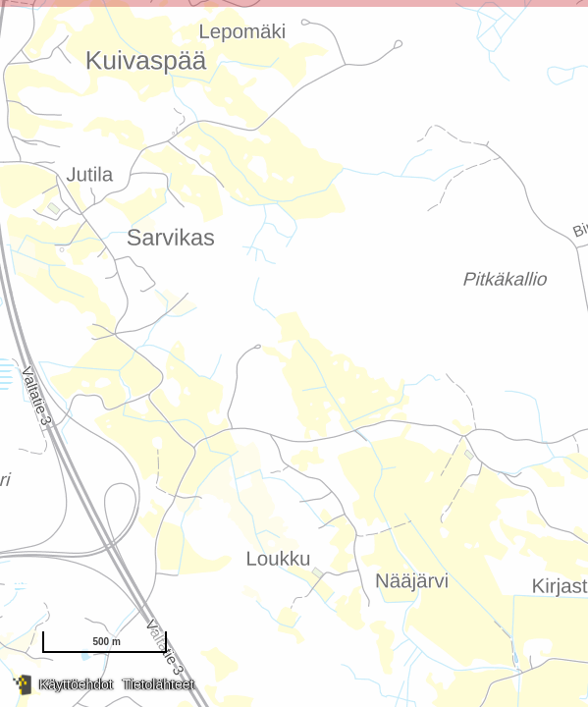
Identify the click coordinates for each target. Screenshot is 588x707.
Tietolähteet (159, 684)
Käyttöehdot (76, 684)
